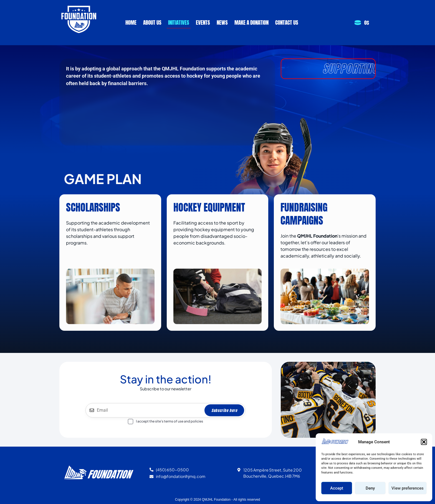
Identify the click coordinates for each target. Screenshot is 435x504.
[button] (424, 442)
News (222, 22)
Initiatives (179, 22)
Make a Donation (251, 22)
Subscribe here (224, 410)
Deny (370, 488)
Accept (337, 488)
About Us (152, 22)
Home (131, 22)
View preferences (408, 488)
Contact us (287, 22)
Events (203, 22)
